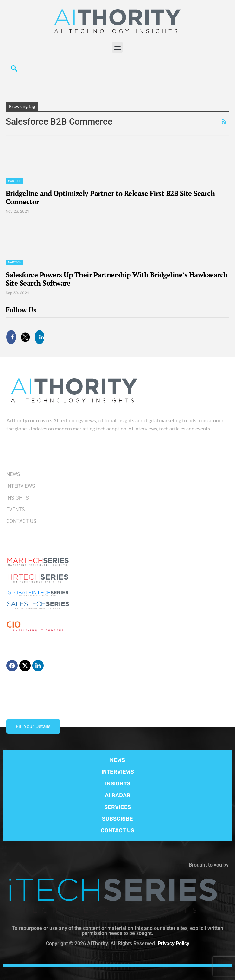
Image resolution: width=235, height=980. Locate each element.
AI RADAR (118, 795)
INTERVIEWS (118, 772)
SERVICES (118, 807)
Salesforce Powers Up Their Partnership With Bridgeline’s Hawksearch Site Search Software (117, 279)
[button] (117, 47)
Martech (15, 181)
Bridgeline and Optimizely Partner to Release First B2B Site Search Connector (110, 197)
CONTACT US (118, 830)
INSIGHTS (118, 783)
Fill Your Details (33, 726)
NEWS (118, 760)
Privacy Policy (174, 943)
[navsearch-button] (14, 70)
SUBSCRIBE (118, 819)
